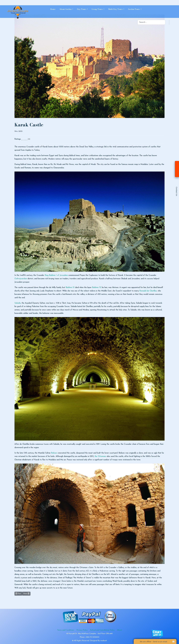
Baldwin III (70, 288)
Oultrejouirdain (21, 279)
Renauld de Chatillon (148, 291)
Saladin (18, 303)
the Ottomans (100, 456)
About (119, 630)
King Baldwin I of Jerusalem (56, 275)
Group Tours (97, 9)
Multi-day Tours (115, 9)
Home (53, 9)
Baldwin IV (96, 288)
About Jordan (65, 9)
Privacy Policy (82, 630)
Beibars (54, 453)
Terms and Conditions (66, 630)
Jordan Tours (134, 9)
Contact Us (177, 191)
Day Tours (82, 9)
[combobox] (151, 22)
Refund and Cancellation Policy (102, 630)
